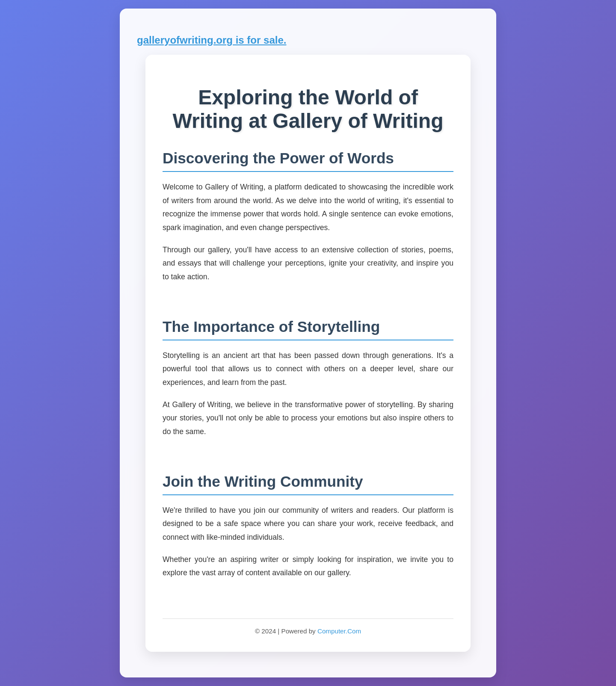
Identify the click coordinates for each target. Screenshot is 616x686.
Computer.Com (339, 631)
